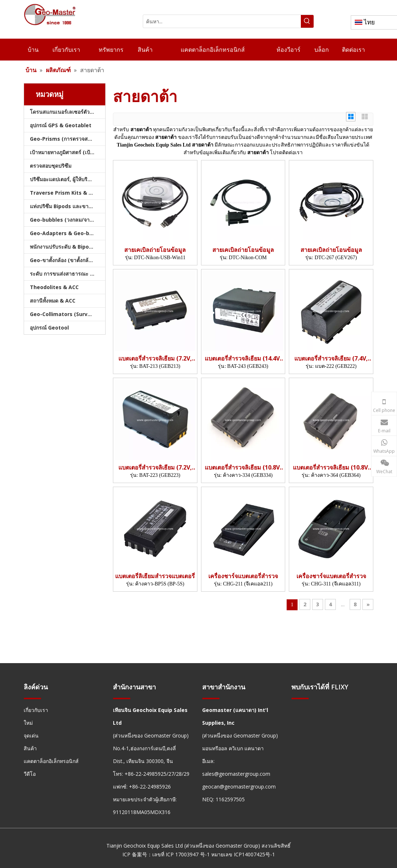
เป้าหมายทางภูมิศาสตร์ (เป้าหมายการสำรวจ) (68, 152)
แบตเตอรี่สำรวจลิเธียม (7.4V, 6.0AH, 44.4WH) (331, 359)
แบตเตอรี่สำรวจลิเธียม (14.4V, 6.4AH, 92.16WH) (243, 359)
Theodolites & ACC (54, 287)
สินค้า (30, 748)
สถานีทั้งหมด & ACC (53, 301)
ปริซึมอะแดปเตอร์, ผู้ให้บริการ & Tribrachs (68, 179)
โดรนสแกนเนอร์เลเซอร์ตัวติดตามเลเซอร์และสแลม (68, 112)
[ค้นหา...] (222, 21)
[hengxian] (32, 698)
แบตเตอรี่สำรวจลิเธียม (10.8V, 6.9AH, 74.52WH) (331, 468)
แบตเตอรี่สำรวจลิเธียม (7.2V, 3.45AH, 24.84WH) (155, 359)
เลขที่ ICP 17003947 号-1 (181, 854)
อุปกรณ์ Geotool (49, 328)
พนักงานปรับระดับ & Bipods (62, 247)
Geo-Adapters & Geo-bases (66, 233)
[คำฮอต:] (307, 21)
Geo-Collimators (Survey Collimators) (68, 314)
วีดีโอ (30, 774)
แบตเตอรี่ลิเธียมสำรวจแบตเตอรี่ (155, 576)
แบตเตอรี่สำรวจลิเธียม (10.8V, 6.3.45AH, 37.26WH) (243, 468)
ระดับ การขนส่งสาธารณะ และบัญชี (68, 274)
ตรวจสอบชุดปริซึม (51, 166)
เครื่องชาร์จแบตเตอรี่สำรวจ (243, 576)
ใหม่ (28, 723)
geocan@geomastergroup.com (239, 787)
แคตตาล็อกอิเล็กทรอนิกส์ (51, 761)
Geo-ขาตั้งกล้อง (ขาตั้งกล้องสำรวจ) (68, 260)
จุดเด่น (31, 735)
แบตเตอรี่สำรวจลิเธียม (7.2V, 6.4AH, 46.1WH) (155, 468)
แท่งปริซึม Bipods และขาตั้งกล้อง (68, 206)
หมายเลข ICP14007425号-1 (243, 854)
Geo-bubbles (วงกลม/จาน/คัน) (67, 220)
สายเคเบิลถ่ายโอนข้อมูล (155, 250)
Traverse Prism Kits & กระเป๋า (68, 193)
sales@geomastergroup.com (236, 774)
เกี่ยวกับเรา (36, 710)
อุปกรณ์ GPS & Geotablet (61, 125)
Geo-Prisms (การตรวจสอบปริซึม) (68, 139)
